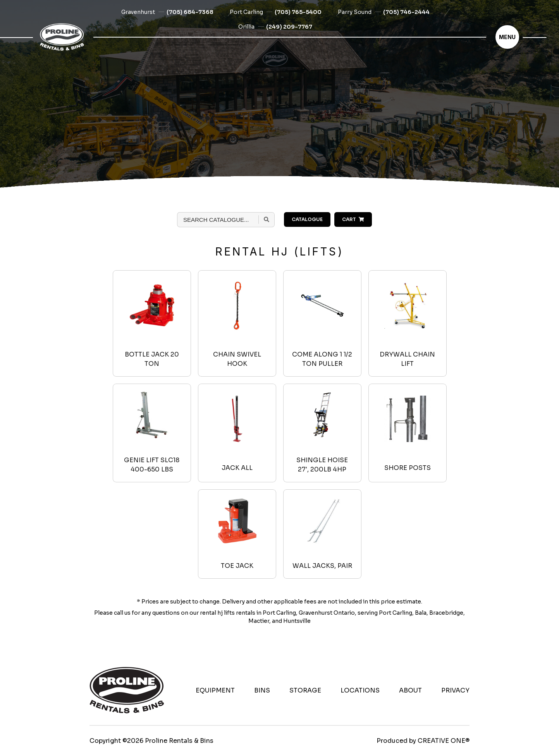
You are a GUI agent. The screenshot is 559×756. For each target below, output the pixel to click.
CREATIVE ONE (441, 741)
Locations (360, 690)
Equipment (215, 690)
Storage (305, 690)
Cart (353, 219)
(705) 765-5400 (298, 12)
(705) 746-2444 (406, 12)
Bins (262, 690)
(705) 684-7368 (190, 12)
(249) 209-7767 (289, 27)
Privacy (455, 690)
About (410, 690)
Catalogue (307, 219)
